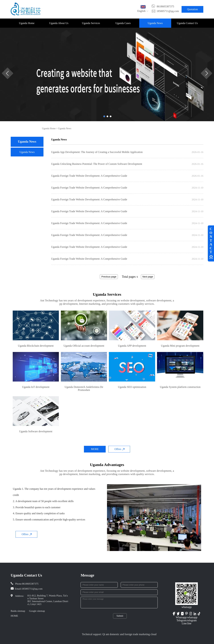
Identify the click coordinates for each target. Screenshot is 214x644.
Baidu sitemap (18, 611)
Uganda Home (27, 23)
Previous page (109, 277)
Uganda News (155, 23)
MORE (95, 449)
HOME (14, 616)
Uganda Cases (123, 23)
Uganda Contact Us (187, 23)
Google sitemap (37, 611)
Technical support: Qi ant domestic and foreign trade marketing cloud (119, 634)
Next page (148, 277)
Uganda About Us (59, 23)
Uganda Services (91, 23)
